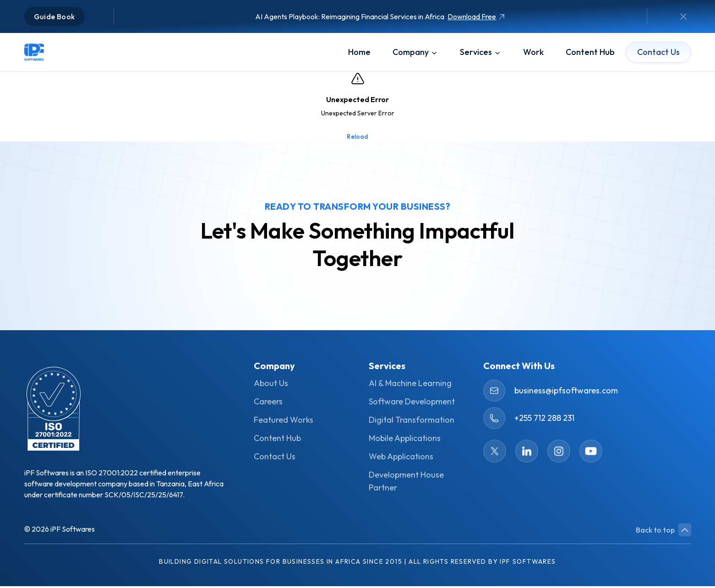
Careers (268, 403)
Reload (357, 138)
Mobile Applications (405, 440)
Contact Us (658, 53)
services (480, 53)
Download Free (476, 16)
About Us (271, 385)
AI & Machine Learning (410, 385)
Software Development (412, 403)
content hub (590, 53)
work (533, 53)
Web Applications (401, 458)
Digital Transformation (412, 422)
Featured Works (284, 422)
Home (359, 53)
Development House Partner (406, 483)
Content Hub (277, 440)
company (415, 53)
